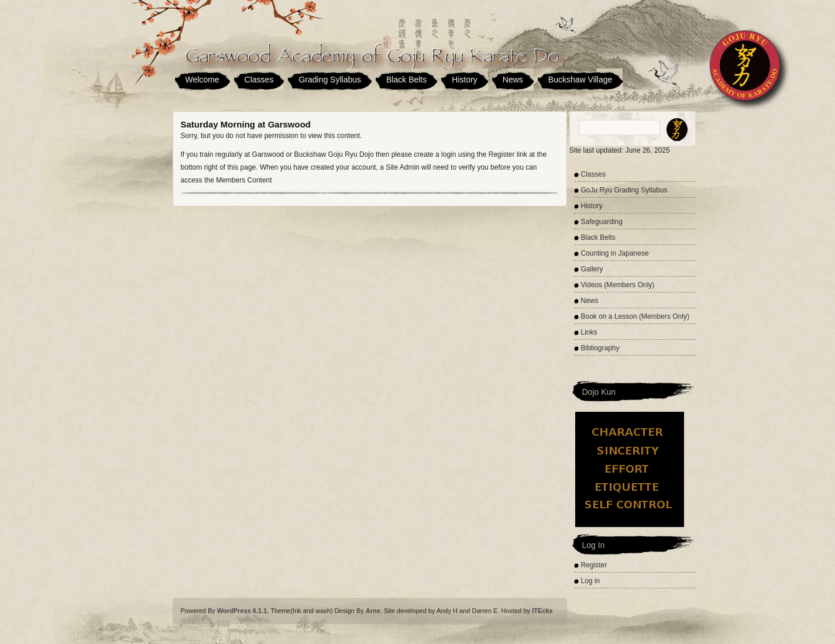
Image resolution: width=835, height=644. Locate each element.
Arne (373, 611)
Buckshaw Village (580, 80)
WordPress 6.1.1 (242, 611)
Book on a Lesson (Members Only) (635, 316)
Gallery (592, 269)
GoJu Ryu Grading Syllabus (624, 190)
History (465, 80)
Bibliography (600, 348)
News (513, 80)
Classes (259, 80)
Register (594, 565)
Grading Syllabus (330, 80)
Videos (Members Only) (618, 285)
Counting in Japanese (615, 253)
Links (589, 332)
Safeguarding (602, 222)
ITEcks (542, 611)
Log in (591, 581)
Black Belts (406, 80)
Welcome (202, 80)
